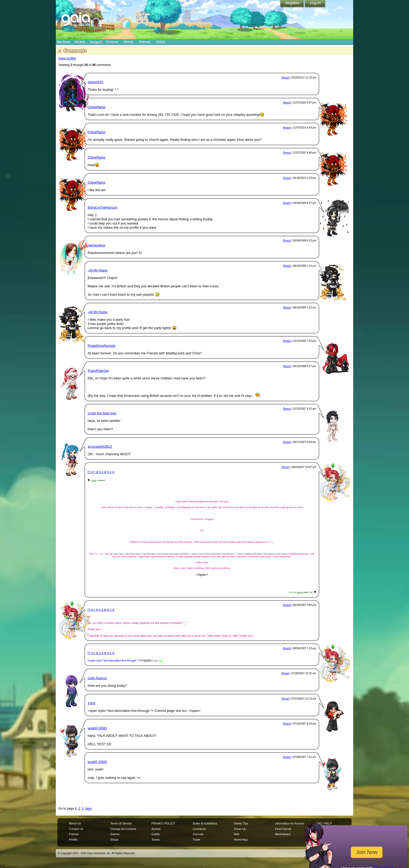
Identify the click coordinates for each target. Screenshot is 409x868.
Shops (96, 42)
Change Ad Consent (123, 829)
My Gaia (64, 42)
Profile (73, 840)
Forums (112, 42)
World (128, 42)
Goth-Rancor (97, 678)
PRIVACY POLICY (163, 823)
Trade (196, 840)
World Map (241, 840)
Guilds (156, 834)
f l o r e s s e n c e (101, 472)
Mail (237, 834)
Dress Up (240, 829)
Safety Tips (241, 823)
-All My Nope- (98, 270)
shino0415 (95, 82)
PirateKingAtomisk (101, 346)
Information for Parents (290, 823)
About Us (75, 823)
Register (292, 4)
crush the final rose (102, 413)
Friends (74, 834)
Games (145, 42)
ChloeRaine (97, 107)
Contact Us (76, 829)
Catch (161, 42)
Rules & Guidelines (205, 823)
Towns (156, 840)
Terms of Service (121, 823)
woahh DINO (97, 728)
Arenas (156, 829)
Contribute (199, 829)
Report (285, 78)
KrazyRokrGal (98, 371)
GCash (80, 42)
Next (89, 809)
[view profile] (67, 58)
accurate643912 (100, 447)
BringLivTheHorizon (103, 207)
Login (315, 4)
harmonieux (97, 245)
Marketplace (283, 834)
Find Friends (283, 829)
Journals (198, 834)
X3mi (92, 703)
